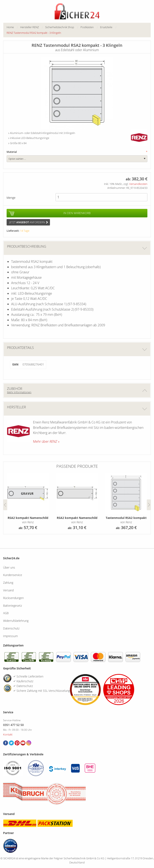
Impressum (10, 636)
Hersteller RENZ (30, 27)
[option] (28, 502)
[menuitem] (13, 27)
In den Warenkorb (77, 213)
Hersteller (77, 409)
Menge (11, 198)
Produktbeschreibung (77, 248)
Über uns (9, 567)
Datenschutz (11, 628)
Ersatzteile (106, 27)
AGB (6, 613)
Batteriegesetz (12, 606)
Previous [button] (5, 505)
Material (77, 152)
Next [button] (149, 505)
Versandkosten (138, 184)
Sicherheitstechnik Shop (60, 27)
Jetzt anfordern (29, 222)
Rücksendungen (13, 598)
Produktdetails (77, 349)
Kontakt (8, 734)
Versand (8, 590)
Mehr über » (46, 441)
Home (10, 27)
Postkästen (87, 27)
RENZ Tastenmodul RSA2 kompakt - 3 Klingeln (34, 33)
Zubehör (77, 390)
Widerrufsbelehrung (16, 621)
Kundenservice (13, 575)
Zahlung (8, 583)
